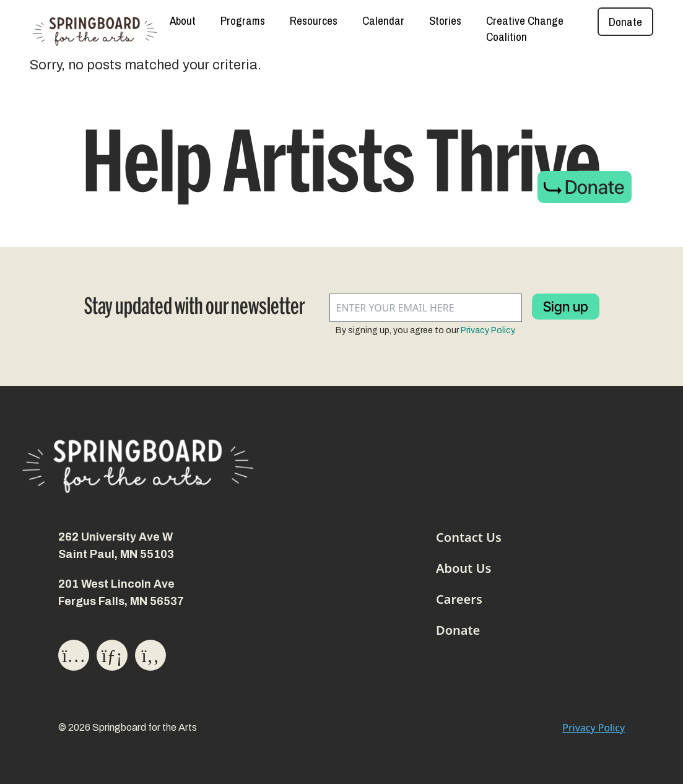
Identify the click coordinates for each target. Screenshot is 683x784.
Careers (459, 599)
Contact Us (469, 537)
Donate (625, 22)
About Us (463, 568)
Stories (445, 20)
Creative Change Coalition (525, 28)
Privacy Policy (487, 330)
